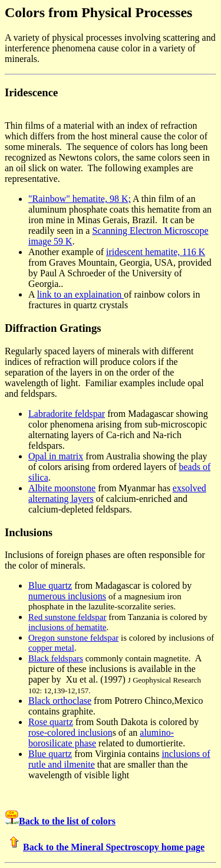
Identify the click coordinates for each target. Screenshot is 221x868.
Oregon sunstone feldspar (73, 638)
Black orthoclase (60, 701)
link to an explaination (81, 294)
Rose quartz (51, 722)
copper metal (51, 648)
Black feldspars (56, 658)
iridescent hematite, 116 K (156, 252)
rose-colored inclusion (70, 732)
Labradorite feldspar (67, 414)
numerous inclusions (67, 596)
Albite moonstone (62, 488)
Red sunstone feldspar (67, 617)
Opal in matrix (56, 456)
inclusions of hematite (67, 627)
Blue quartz (50, 585)
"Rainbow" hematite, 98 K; (80, 199)
